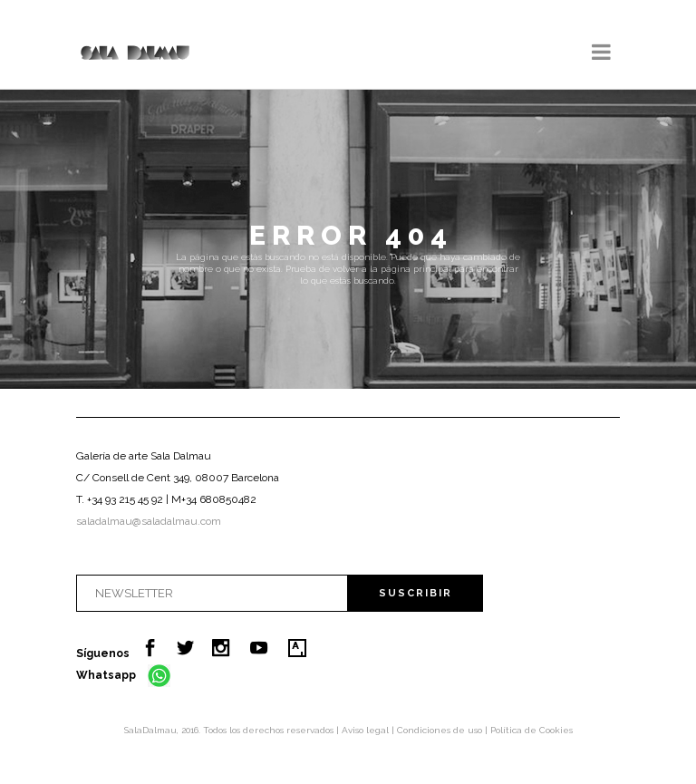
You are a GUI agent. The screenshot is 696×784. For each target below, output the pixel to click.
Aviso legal (367, 730)
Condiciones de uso (441, 730)
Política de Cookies (532, 730)
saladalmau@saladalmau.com (149, 521)
